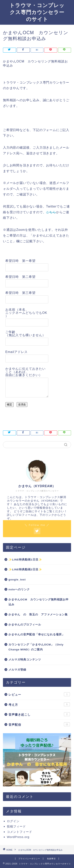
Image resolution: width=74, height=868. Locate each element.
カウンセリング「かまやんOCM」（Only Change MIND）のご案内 (36, 647)
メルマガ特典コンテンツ (25, 660)
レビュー (39, 694)
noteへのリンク (19, 589)
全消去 (22, 404)
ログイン (13, 821)
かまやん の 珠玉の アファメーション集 (38, 615)
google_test (17, 580)
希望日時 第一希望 (20, 261)
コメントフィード (20, 832)
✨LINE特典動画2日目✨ (25, 569)
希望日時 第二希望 (20, 277)
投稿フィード (16, 826)
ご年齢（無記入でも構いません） (25, 334)
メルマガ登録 (17, 670)
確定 (9, 404)
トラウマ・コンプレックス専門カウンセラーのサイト (37, 12)
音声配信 (39, 724)
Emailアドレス (16, 352)
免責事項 (51, 859)
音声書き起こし (39, 714)
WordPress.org (18, 837)
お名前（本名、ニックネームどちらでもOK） (26, 313)
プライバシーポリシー (29, 859)
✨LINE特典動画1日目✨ (25, 560)
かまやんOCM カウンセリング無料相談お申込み (39, 602)
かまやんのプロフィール (25, 625)
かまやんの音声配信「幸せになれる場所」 (37, 634)
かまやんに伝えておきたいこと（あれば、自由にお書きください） (25, 372)
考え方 (39, 704)
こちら (51, 212)
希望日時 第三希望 (20, 293)
